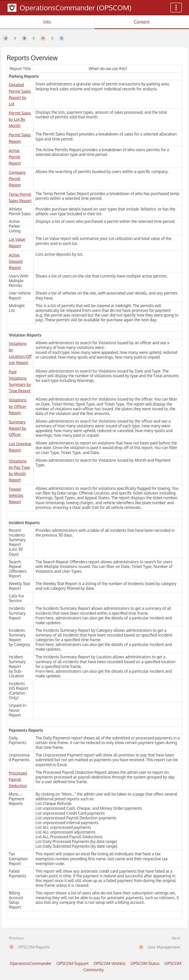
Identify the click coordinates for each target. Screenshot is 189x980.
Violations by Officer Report (18, 406)
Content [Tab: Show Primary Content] (142, 22)
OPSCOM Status (145, 963)
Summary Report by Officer (18, 428)
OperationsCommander (31, 963)
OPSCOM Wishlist (110, 963)
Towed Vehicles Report (16, 495)
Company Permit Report (17, 179)
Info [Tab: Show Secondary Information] (47, 22)
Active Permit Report (15, 157)
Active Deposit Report (16, 261)
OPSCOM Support (72, 963)
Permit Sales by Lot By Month (20, 119)
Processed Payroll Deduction (18, 779)
